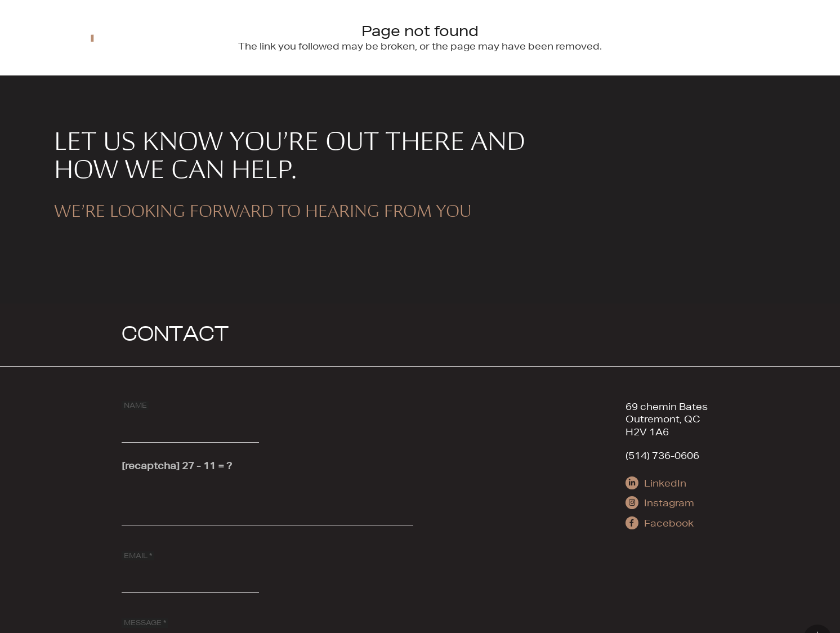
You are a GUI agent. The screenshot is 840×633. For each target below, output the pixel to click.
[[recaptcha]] (267, 500)
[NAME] (190, 417)
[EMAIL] (190, 568)
